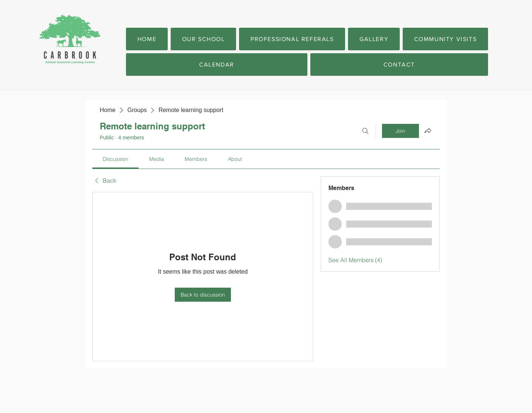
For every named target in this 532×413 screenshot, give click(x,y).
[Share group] (428, 131)
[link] (115, 159)
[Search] (365, 131)
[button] (203, 39)
